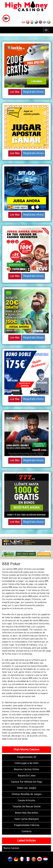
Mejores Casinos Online (26, 770)
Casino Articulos (27, 801)
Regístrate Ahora (33, 92)
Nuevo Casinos (11, 848)
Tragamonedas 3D (27, 757)
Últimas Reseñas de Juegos (26, 794)
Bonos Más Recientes (27, 813)
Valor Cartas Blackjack (27, 819)
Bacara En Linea (27, 776)
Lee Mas (15, 92)
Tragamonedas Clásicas (27, 825)
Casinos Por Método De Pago (26, 782)
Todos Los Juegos (27, 788)
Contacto (27, 832)
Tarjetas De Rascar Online (26, 807)
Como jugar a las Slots (27, 763)
